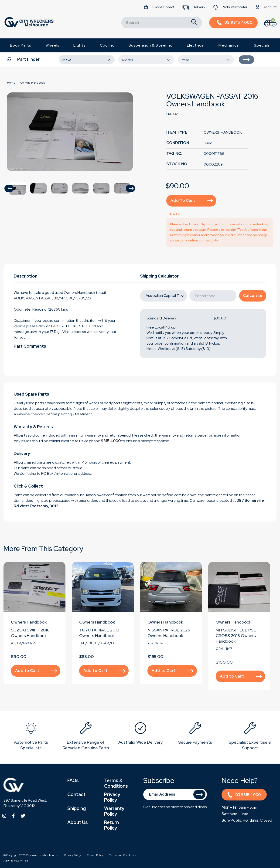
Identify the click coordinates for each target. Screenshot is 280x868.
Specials (262, 45)
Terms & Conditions (116, 783)
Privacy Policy (112, 797)
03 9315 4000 (244, 795)
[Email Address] (175, 794)
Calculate (253, 296)
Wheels (52, 45)
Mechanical (229, 45)
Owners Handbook (29, 622)
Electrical (196, 45)
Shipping (77, 808)
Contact (76, 794)
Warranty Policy (114, 811)
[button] (9, 188)
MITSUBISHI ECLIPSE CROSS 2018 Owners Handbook (236, 636)
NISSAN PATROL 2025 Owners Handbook (169, 633)
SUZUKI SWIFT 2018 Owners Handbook (30, 633)
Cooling (107, 45)
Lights (80, 45)
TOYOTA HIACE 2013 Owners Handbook (99, 633)
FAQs (73, 780)
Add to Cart (192, 201)
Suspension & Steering (151, 45)
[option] (70, 132)
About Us (78, 822)
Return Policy (111, 825)
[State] (164, 296)
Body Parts (21, 45)
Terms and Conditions (123, 855)
